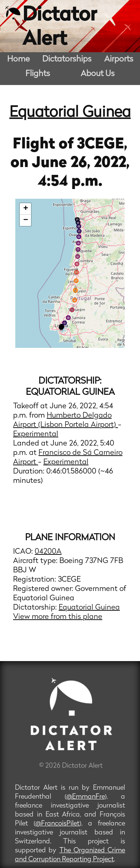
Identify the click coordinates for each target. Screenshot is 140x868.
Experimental (36, 434)
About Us (98, 74)
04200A (48, 552)
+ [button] (26, 209)
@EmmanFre (86, 797)
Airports (119, 59)
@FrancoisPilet (57, 824)
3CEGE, (102, 145)
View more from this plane (58, 617)
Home (18, 59)
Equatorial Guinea (70, 113)
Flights (38, 74)
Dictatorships (67, 59)
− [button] (26, 220)
